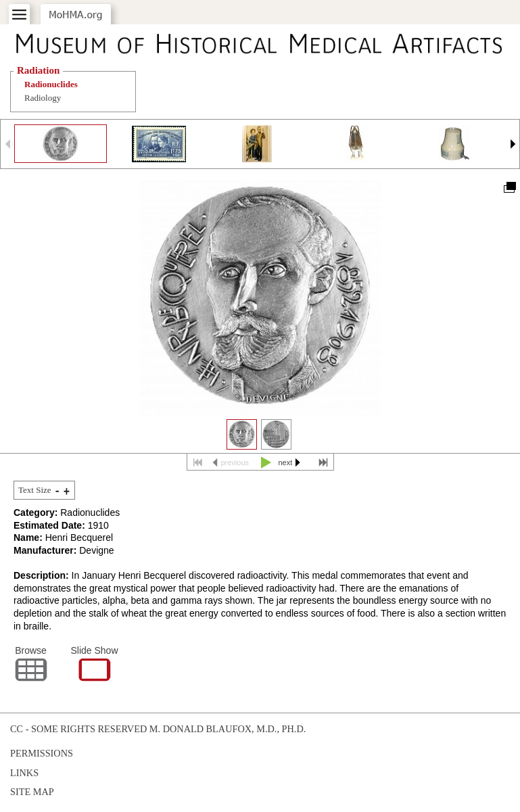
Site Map (32, 792)
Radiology (43, 98)
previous (235, 462)
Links (24, 773)
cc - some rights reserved (78, 729)
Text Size (35, 490)
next (286, 462)
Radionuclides (51, 84)
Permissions (42, 753)
